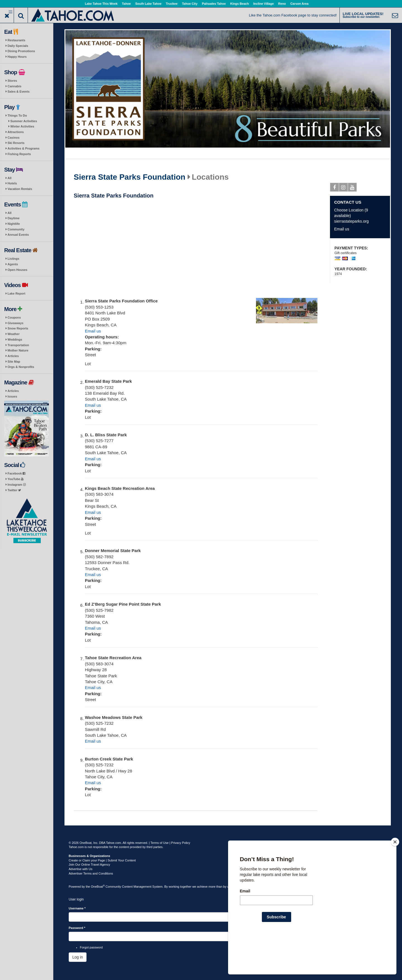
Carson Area (299, 4)
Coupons (14, 317)
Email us (93, 331)
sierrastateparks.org (351, 221)
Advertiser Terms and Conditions (91, 873)
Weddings (15, 339)
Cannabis (15, 86)
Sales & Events (19, 92)
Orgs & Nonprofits (21, 367)
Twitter (14, 490)
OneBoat (98, 887)
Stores (12, 81)
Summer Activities (24, 121)
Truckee (172, 4)
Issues (12, 396)
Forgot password (91, 947)
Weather (14, 334)
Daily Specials (18, 46)
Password (77, 928)
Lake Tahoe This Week (101, 4)
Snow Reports (18, 328)
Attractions (16, 132)
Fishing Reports (19, 154)
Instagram (17, 485)
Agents (13, 264)
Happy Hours (17, 57)
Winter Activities (22, 126)
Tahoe (126, 4)
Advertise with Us (81, 869)
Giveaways (15, 323)
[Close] (395, 878)
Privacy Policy (181, 843)
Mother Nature (18, 350)
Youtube (352, 188)
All (9, 178)
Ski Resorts (16, 143)
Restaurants (16, 40)
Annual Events (18, 235)
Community (16, 229)
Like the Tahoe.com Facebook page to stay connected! (293, 15)
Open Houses (17, 270)
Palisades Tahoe (214, 4)
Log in (78, 957)
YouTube (15, 479)
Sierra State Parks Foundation (130, 177)
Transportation (18, 345)
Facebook (16, 473)
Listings (13, 259)
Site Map (14, 362)
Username (77, 908)
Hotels (12, 183)
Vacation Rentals (20, 189)
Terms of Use (160, 843)
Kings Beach (240, 4)
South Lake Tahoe (148, 4)
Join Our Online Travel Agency (89, 865)
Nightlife (14, 224)
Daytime (14, 218)
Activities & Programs (23, 148)
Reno (282, 4)
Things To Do (17, 115)
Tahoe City (190, 4)
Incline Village (263, 4)
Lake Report (16, 293)
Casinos (14, 138)
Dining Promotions (21, 51)
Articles (13, 356)
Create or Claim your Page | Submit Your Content (102, 860)
